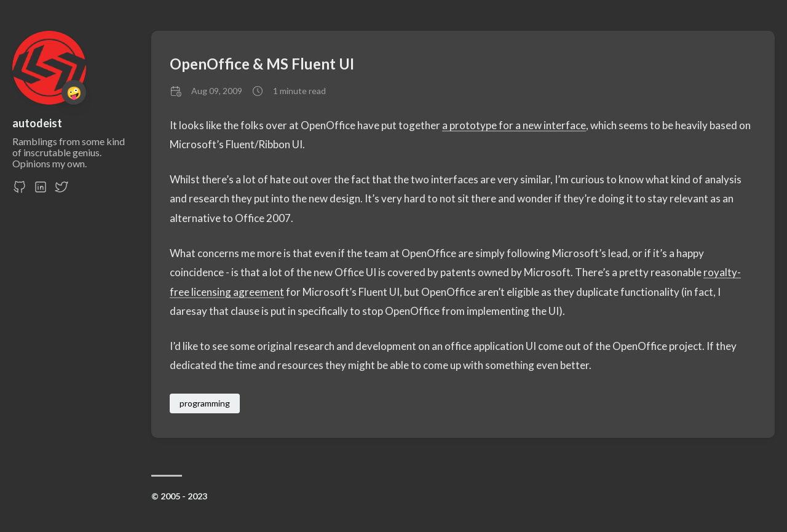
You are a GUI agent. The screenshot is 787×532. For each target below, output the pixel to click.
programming (205, 403)
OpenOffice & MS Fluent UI (262, 64)
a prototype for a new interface (514, 125)
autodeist (37, 123)
